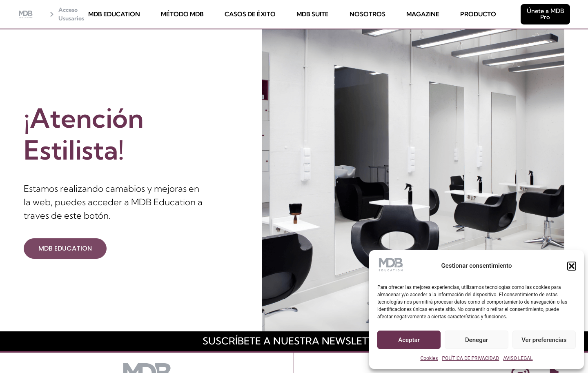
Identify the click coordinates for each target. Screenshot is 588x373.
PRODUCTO (478, 14)
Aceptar (409, 340)
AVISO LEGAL (518, 358)
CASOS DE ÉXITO (250, 14)
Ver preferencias (544, 340)
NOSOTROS (367, 14)
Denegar (477, 340)
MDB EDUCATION (114, 14)
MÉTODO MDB (182, 14)
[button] (572, 266)
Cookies (429, 358)
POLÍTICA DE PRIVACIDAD (470, 358)
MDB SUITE (313, 14)
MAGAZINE (423, 14)
